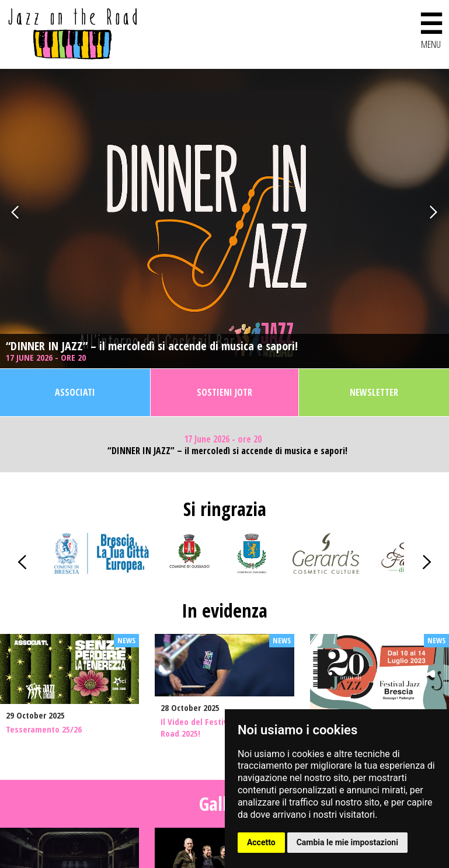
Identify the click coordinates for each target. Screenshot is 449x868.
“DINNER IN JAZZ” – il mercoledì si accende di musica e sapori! (152, 346)
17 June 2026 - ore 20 (47, 358)
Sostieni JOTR (224, 392)
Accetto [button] (261, 842)
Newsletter (374, 392)
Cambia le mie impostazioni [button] (347, 842)
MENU (431, 28)
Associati (75, 392)
